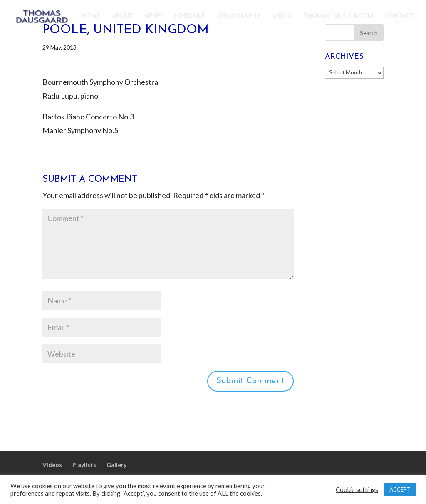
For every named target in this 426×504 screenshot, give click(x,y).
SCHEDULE (189, 17)
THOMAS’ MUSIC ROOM (338, 17)
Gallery (116, 465)
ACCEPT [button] (400, 489)
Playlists (84, 465)
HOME (91, 17)
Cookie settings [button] (357, 490)
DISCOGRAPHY (239, 17)
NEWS (153, 17)
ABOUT (122, 17)
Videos (52, 465)
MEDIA (282, 17)
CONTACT (399, 17)
